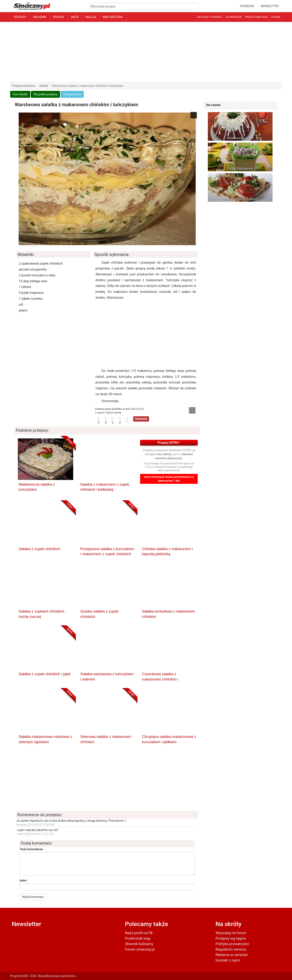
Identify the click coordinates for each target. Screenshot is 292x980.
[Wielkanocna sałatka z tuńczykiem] (45, 460)
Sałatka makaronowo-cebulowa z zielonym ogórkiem (45, 739)
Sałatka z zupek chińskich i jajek (45, 674)
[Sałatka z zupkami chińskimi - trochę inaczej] (45, 587)
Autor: (23, 880)
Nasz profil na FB (139, 933)
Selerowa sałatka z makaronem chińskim (106, 739)
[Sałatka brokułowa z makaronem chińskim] (169, 587)
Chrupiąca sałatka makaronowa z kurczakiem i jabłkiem (169, 739)
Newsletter (270, 6)
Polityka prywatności (232, 944)
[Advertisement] (146, 52)
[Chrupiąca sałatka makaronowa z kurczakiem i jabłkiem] (169, 712)
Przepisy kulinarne (23, 86)
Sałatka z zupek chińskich (39, 549)
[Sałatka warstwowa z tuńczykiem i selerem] (107, 649)
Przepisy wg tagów (231, 938)
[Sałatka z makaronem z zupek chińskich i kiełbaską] (107, 460)
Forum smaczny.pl (140, 949)
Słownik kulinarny (139, 944)
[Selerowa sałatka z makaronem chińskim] (107, 712)
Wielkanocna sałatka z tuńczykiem (37, 487)
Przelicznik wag (256, 17)
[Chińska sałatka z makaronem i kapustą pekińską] (169, 524)
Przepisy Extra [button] (72, 94)
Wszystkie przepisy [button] (45, 94)
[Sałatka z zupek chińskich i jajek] (45, 649)
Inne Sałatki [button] (20, 94)
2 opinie (100, 413)
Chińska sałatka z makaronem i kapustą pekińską (167, 552)
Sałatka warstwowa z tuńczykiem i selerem (107, 677)
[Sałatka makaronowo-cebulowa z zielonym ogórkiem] (45, 712)
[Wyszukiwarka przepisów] (144, 7)
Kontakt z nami (228, 960)
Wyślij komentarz (33, 897)
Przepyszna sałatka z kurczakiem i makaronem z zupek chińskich (107, 552)
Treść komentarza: (31, 849)
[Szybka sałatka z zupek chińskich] (107, 587)
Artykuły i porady (210, 17)
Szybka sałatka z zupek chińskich (99, 614)
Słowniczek (234, 17)
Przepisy (20, 17)
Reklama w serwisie (232, 955)
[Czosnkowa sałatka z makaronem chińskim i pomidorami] (169, 649)
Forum (276, 17)
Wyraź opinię (114, 413)
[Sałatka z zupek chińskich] (45, 524)
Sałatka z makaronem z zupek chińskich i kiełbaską (105, 487)
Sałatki (44, 86)
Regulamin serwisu (231, 949)
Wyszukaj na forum (231, 933)
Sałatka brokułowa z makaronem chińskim (168, 614)
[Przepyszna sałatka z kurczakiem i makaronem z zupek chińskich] (107, 524)
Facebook (247, 6)
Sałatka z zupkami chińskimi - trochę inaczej (42, 614)
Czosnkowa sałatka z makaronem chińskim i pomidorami (160, 677)
